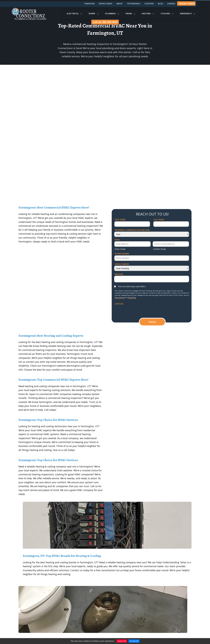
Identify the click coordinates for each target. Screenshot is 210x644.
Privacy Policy (132, 298)
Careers (171, 4)
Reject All (122, 641)
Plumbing (113, 14)
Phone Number (122, 254)
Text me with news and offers (132, 286)
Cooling (168, 14)
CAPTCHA (119, 304)
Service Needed (122, 264)
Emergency (188, 14)
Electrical (75, 14)
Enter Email (120, 249)
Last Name (159, 220)
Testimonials (134, 4)
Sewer (94, 14)
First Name (120, 220)
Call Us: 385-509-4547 (105, 22)
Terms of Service (120, 298)
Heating (149, 14)
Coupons (149, 4)
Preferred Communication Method (132, 230)
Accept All (134, 641)
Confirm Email (159, 249)
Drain (131, 14)
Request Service (187, 4)
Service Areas (105, 4)
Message (119, 274)
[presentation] (135, 311)
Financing (89, 4)
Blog (160, 4)
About (120, 4)
